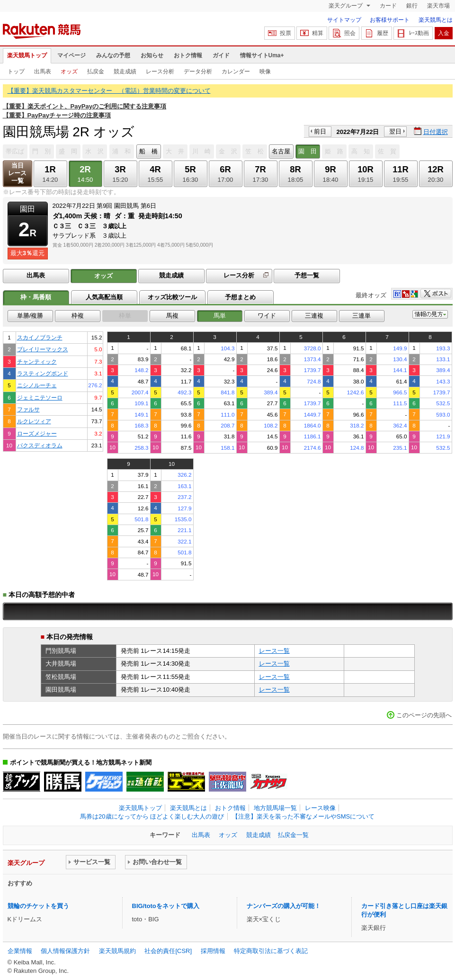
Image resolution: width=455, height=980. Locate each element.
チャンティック (37, 361)
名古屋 (281, 151)
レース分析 (160, 71)
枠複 (78, 316)
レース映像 (320, 808)
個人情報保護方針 (65, 951)
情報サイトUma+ (262, 55)
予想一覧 (307, 275)
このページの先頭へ (424, 715)
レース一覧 (274, 651)
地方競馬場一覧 (275, 808)
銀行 (412, 6)
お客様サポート (390, 20)
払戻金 (96, 71)
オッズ (69, 71)
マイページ (71, 55)
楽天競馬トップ (27, 55)
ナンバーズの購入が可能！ (284, 906)
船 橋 (148, 151)
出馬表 (43, 71)
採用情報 (213, 951)
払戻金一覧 (293, 835)
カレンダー (236, 71)
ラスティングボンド (43, 373)
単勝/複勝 (30, 316)
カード (388, 6)
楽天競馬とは (436, 20)
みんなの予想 (113, 55)
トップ (16, 71)
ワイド (267, 316)
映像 (265, 71)
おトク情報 (188, 55)
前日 (320, 131)
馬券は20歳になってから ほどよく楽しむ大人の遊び (152, 816)
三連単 (361, 316)
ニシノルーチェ (37, 385)
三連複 (314, 316)
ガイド (221, 55)
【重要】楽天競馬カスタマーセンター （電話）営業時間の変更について (109, 91)
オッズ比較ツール (172, 297)
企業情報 (20, 951)
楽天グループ (346, 6)
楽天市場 (438, 6)
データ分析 (198, 71)
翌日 (395, 131)
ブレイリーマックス (43, 349)
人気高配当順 (104, 297)
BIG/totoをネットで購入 (166, 906)
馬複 (172, 316)
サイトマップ (344, 20)
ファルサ (28, 409)
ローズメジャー (37, 433)
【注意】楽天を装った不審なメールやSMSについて (303, 816)
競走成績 (125, 71)
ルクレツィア (34, 421)
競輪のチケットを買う (38, 906)
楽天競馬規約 (117, 951)
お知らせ (152, 55)
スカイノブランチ (40, 337)
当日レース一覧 (17, 173)
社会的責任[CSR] (168, 951)
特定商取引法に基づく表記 (271, 951)
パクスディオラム (40, 445)
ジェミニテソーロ (40, 397)
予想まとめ (240, 297)
